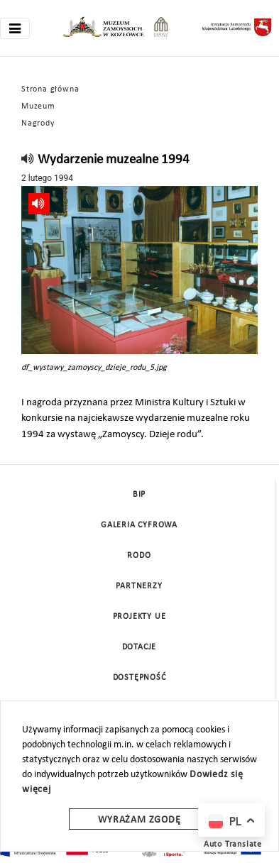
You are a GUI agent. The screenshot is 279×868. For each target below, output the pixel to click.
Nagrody (38, 123)
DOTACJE (139, 647)
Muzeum (38, 106)
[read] (28, 160)
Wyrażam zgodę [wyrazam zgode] (139, 820)
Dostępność (139, 678)
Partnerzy (139, 586)
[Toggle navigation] (15, 28)
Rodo (139, 556)
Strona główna (50, 89)
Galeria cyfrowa (139, 525)
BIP (139, 495)
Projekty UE (139, 617)
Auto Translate (233, 845)
